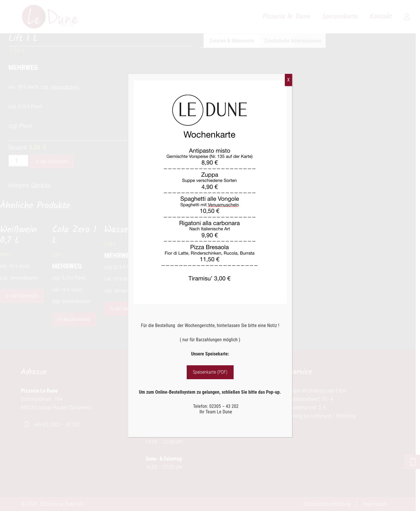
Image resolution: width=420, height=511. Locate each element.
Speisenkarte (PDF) (210, 372)
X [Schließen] (288, 80)
